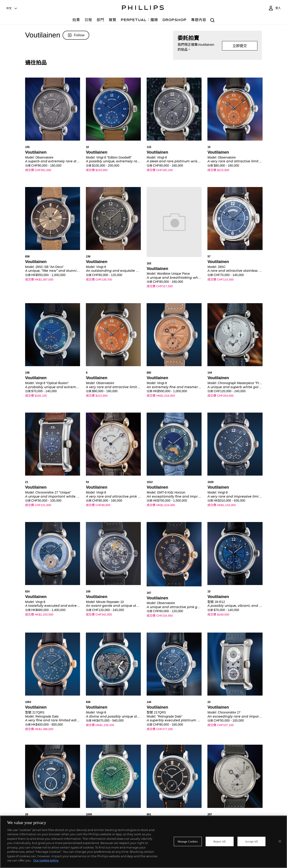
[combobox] (12, 8)
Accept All (251, 841)
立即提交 (240, 46)
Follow (76, 35)
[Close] (280, 841)
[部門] (100, 21)
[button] (53, 129)
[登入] (274, 8)
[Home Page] (143, 8)
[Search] (213, 21)
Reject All (220, 841)
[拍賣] (76, 21)
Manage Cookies (188, 841)
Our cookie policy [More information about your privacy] (46, 860)
